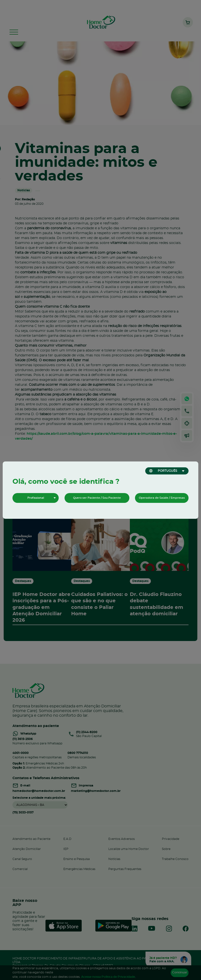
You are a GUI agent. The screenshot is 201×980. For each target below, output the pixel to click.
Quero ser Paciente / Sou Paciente (97, 498)
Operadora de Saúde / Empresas (162, 498)
